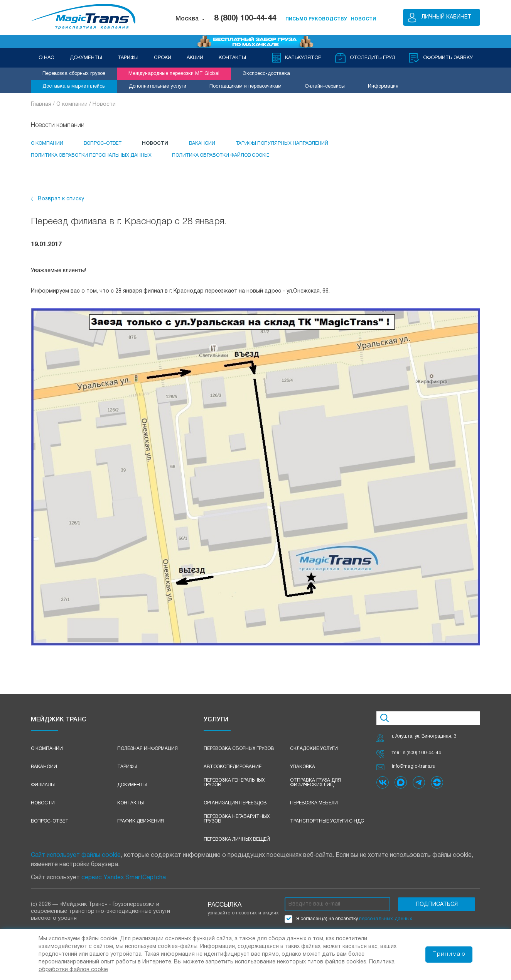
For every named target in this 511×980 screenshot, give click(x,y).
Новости (104, 104)
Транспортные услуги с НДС (327, 826)
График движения (141, 826)
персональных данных (386, 924)
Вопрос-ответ (50, 826)
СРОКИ (163, 58)
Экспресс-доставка (266, 74)
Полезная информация (148, 753)
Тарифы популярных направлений (300, 143)
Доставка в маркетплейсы (74, 86)
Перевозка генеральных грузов (234, 787)
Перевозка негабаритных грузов (237, 823)
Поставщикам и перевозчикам (245, 86)
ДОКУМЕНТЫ (86, 58)
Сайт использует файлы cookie (76, 860)
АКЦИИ (195, 58)
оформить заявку (448, 58)
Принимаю (449, 955)
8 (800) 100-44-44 (245, 19)
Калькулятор (302, 58)
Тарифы (127, 771)
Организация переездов (235, 808)
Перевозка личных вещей (237, 844)
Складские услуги (314, 753)
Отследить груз (372, 58)
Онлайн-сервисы (325, 86)
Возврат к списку (61, 204)
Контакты (131, 808)
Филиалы (43, 790)
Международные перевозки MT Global (174, 74)
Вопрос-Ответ (108, 143)
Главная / (44, 104)
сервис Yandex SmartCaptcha (124, 882)
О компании (48, 143)
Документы (132, 790)
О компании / (74, 104)
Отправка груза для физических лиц (315, 787)
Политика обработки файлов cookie (230, 157)
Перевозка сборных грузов (74, 74)
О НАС (46, 58)
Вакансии (216, 143)
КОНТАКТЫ (232, 58)
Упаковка (303, 771)
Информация (383, 86)
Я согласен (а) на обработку (348, 924)
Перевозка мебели (314, 808)
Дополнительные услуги (158, 86)
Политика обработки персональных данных (93, 157)
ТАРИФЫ (128, 58)
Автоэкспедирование (233, 771)
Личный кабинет (446, 17)
